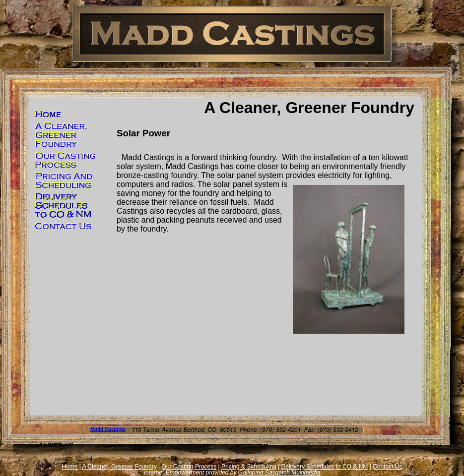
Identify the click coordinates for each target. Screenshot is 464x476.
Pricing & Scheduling (249, 467)
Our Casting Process (189, 467)
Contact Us (387, 467)
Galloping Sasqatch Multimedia (279, 473)
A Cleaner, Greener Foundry (120, 467)
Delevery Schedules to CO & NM (325, 467)
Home (70, 467)
